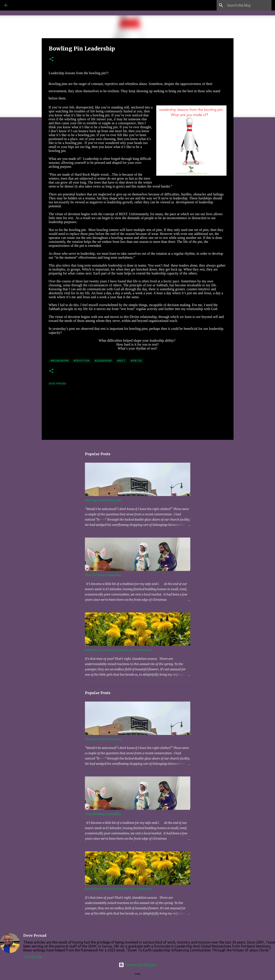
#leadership (103, 361)
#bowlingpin (59, 361)
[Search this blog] (248, 5)
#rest (121, 361)
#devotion (82, 361)
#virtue (136, 361)
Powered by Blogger (138, 965)
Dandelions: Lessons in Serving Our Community (118, 650)
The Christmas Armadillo (103, 575)
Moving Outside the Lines (103, 500)
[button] (51, 59)
